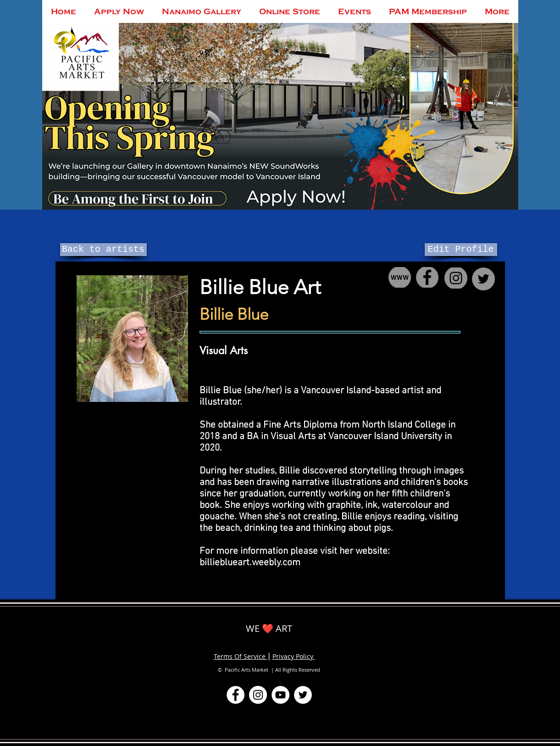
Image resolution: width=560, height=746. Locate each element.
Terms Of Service (241, 656)
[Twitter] (303, 695)
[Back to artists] (103, 250)
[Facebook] (236, 695)
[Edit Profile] (461, 250)
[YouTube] (280, 695)
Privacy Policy (294, 656)
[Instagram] (258, 695)
